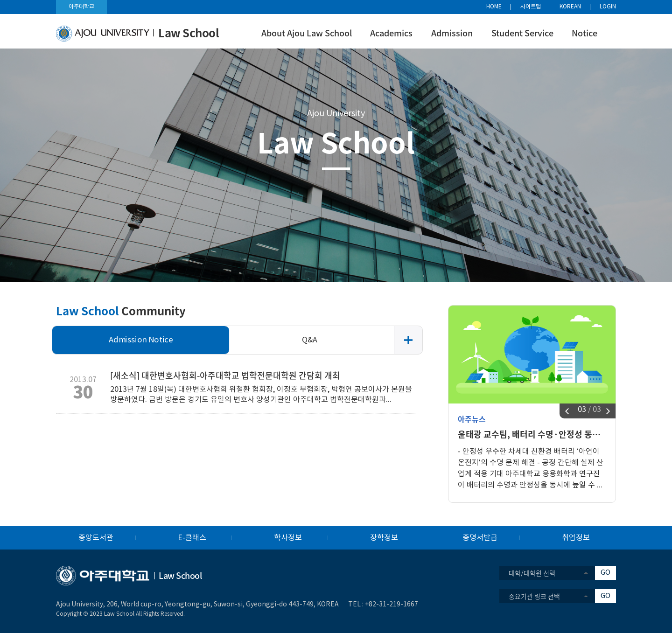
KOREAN (570, 7)
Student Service (522, 33)
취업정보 (576, 538)
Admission (452, 33)
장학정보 (384, 538)
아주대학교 (81, 7)
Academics (391, 33)
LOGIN (608, 7)
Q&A (310, 340)
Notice (584, 33)
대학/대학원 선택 (532, 573)
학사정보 (288, 538)
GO (605, 573)
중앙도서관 (96, 538)
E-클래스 (192, 538)
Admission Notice (141, 340)
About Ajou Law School (307, 33)
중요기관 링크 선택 (534, 596)
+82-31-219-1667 (392, 605)
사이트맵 (531, 7)
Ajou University (336, 114)
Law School (336, 142)
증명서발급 (480, 538)
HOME (494, 7)
